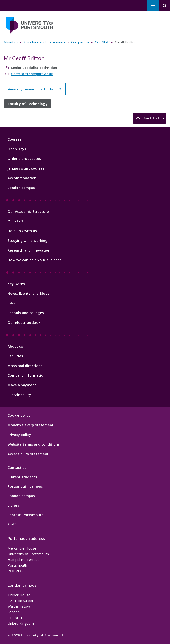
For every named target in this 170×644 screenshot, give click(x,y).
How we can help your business (34, 260)
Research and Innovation (29, 250)
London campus (21, 188)
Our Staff (102, 42)
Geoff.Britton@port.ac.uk (32, 74)
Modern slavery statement (31, 425)
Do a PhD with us (22, 231)
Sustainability (19, 395)
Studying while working (28, 240)
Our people (80, 42)
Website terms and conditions (34, 444)
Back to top (149, 118)
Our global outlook (24, 322)
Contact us (17, 467)
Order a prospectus (24, 158)
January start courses (26, 168)
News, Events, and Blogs (29, 293)
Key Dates (16, 284)
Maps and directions (25, 366)
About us (11, 42)
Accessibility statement (28, 454)
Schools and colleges (26, 313)
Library (13, 505)
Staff (12, 524)
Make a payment (22, 385)
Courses (15, 139)
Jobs (11, 303)
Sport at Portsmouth (26, 515)
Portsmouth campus (25, 486)
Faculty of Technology (28, 104)
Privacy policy (19, 435)
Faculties (15, 356)
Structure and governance (45, 42)
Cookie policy (19, 415)
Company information (27, 375)
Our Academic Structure (28, 211)
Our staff (15, 221)
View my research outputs (30, 89)
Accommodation (22, 178)
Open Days (17, 149)
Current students (22, 477)
